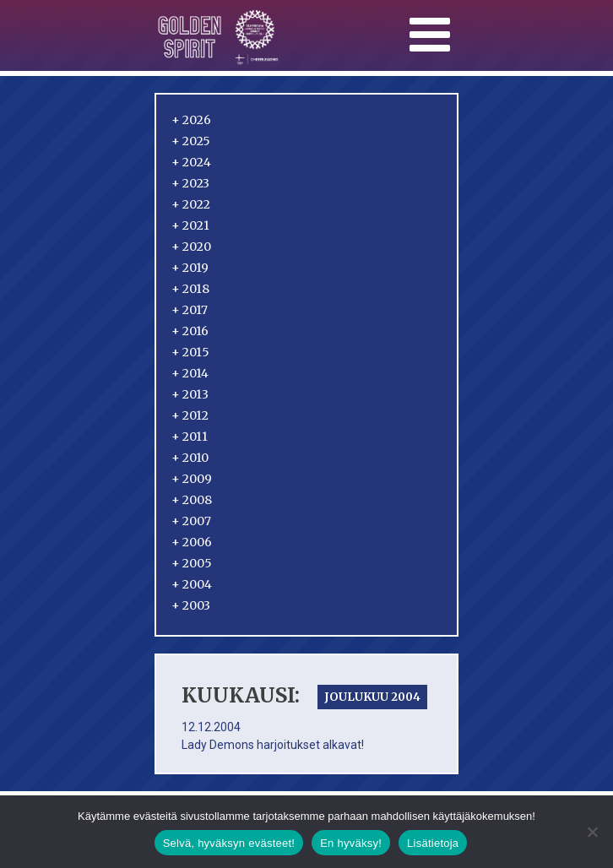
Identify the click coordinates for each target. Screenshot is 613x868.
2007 (191, 521)
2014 (190, 373)
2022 (191, 204)
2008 (192, 500)
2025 (191, 141)
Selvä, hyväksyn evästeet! (229, 843)
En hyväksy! (351, 843)
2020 (191, 247)
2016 (190, 331)
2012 (190, 415)
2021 (190, 225)
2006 (192, 542)
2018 (190, 289)
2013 (190, 394)
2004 (192, 584)
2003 (191, 605)
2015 (190, 352)
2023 (190, 183)
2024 (191, 162)
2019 (190, 268)
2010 (190, 458)
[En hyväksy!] (592, 832)
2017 (190, 310)
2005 (192, 563)
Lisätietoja (433, 843)
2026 (191, 120)
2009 (192, 479)
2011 (190, 437)
